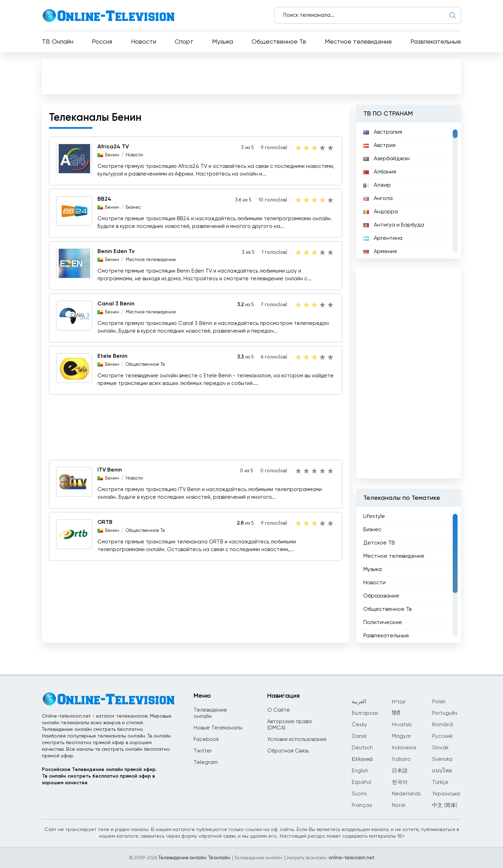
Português (445, 713)
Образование (381, 596)
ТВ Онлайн (58, 42)
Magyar (402, 736)
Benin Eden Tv (116, 252)
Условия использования (297, 739)
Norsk (399, 805)
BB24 (104, 199)
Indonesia (404, 748)
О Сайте (279, 710)
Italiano (401, 759)
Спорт (184, 42)
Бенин (112, 155)
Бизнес (133, 207)
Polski (439, 702)
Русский (442, 736)
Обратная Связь (288, 751)
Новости (144, 42)
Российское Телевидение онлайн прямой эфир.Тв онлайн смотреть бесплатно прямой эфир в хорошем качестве (99, 776)
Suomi (359, 794)
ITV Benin (110, 470)
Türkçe (440, 782)
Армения (380, 252)
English (360, 771)
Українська (446, 794)
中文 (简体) (445, 805)
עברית (399, 702)
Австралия (383, 132)
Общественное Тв (279, 42)
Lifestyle (374, 517)
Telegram (206, 762)
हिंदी (396, 713)
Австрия (379, 146)
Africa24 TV (113, 147)
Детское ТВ (379, 543)
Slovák (440, 748)
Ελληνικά (362, 759)
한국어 (400, 782)
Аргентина (383, 238)
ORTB (105, 522)
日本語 (400, 771)
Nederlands (406, 794)
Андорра (381, 212)
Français (362, 805)
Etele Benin (112, 356)
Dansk (359, 736)
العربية (359, 702)
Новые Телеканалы (218, 728)
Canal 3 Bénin (116, 304)
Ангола (378, 199)
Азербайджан (387, 159)
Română (443, 725)
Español (362, 782)
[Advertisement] (251, 76)
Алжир (377, 185)
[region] (409, 191)
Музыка (223, 42)
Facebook (206, 739)
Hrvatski (402, 725)
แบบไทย (442, 771)
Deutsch (362, 748)
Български (365, 713)
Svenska (442, 759)
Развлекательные (436, 42)
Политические (383, 623)
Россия (102, 42)
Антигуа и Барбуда (394, 225)
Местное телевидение (358, 42)
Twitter (203, 751)
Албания (380, 172)
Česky (359, 725)
